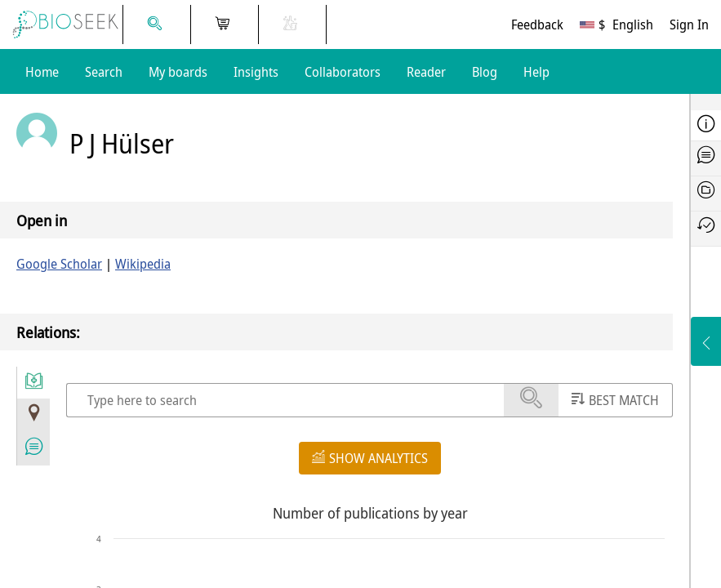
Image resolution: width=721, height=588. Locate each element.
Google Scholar (59, 264)
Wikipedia (143, 264)
